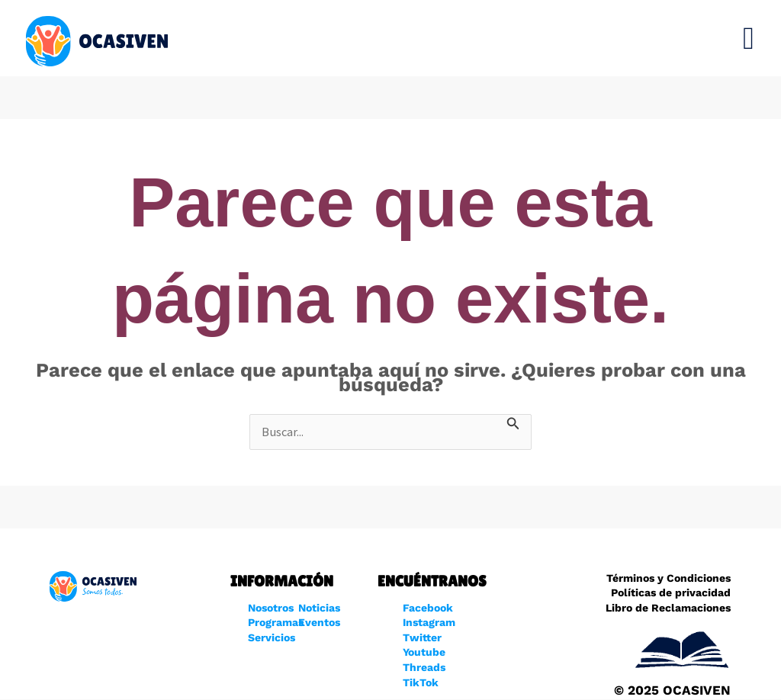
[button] (749, 38)
